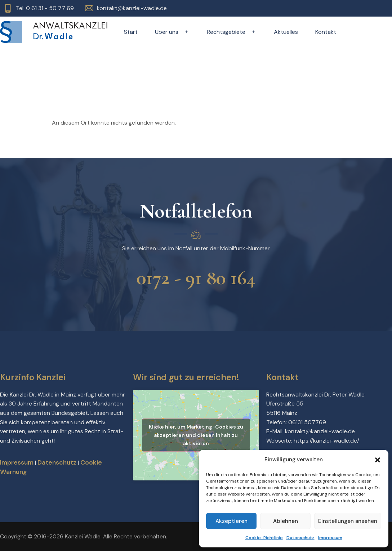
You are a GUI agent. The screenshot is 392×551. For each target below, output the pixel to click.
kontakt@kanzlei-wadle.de (132, 8)
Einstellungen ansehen (348, 521)
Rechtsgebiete (232, 32)
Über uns (172, 32)
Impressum (330, 538)
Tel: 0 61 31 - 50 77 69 (45, 8)
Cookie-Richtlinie (264, 538)
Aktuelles (286, 32)
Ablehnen (286, 521)
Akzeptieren (231, 521)
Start (131, 32)
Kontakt (326, 32)
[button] (378, 460)
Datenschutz (300, 538)
